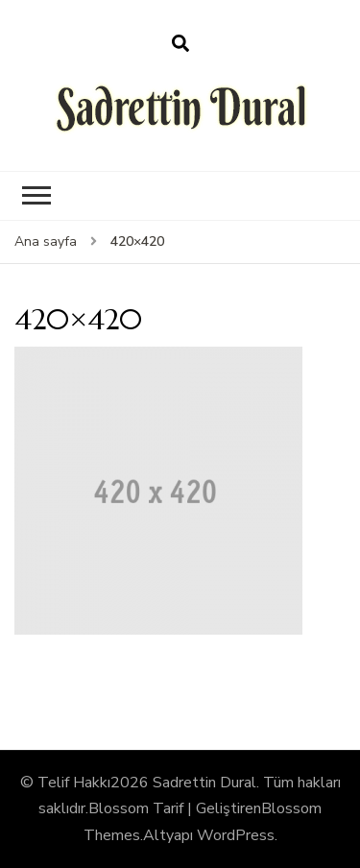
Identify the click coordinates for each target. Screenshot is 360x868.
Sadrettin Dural (204, 783)
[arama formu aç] (180, 44)
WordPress (236, 835)
